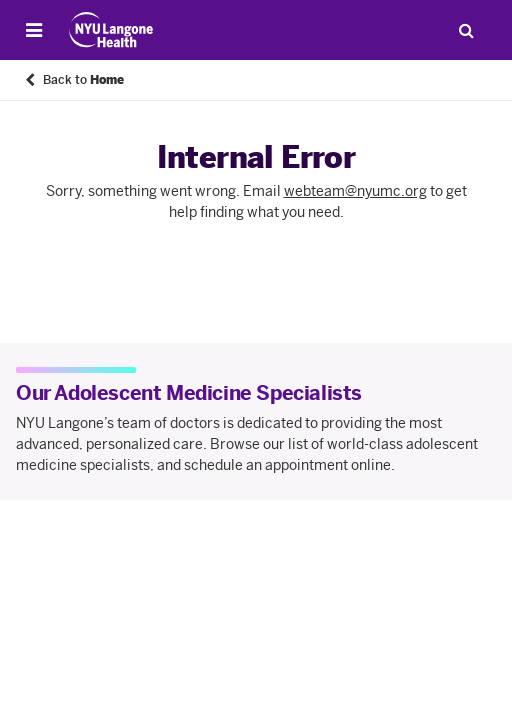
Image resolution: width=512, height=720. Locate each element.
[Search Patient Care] (466, 30)
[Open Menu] (34, 30)
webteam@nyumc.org (355, 191)
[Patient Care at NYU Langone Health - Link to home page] (111, 30)
